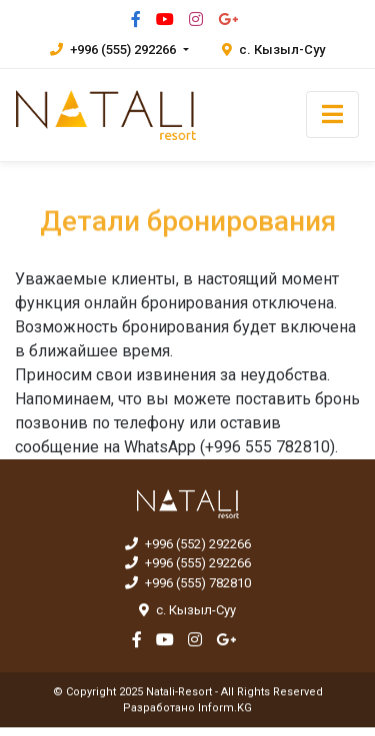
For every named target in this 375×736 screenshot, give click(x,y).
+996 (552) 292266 (188, 544)
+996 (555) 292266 (188, 563)
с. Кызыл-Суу (273, 49)
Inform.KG (225, 708)
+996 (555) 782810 (188, 583)
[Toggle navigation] (332, 114)
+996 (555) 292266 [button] (114, 49)
